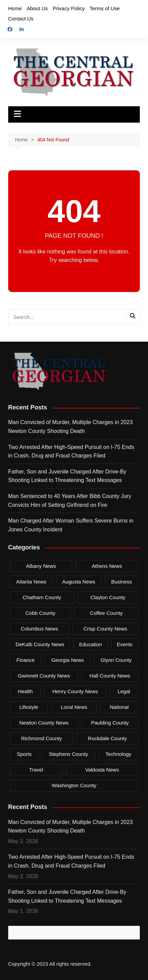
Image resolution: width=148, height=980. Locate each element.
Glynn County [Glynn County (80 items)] (116, 660)
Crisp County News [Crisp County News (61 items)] (105, 629)
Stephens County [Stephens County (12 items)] (69, 754)
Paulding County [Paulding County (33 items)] (110, 723)
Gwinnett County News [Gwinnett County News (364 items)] (44, 676)
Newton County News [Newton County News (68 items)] (44, 723)
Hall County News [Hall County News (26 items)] (110, 676)
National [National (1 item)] (119, 707)
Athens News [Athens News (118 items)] (107, 566)
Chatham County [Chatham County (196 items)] (42, 597)
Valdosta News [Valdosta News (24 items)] (102, 770)
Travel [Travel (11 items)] (36, 770)
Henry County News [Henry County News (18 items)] (75, 691)
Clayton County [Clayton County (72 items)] (108, 597)
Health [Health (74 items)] (25, 691)
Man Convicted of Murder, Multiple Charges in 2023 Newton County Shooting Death (71, 427)
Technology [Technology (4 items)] (118, 754)
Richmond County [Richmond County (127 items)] (42, 738)
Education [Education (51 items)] (90, 644)
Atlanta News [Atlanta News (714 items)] (31, 582)
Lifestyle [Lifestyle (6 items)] (29, 707)
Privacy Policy (69, 8)
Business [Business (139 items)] (122, 582)
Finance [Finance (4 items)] (25, 660)
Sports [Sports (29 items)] (24, 754)
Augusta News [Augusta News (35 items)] (79, 582)
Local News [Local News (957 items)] (74, 707)
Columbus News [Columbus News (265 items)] (39, 629)
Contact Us (21, 19)
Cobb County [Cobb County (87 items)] (40, 613)
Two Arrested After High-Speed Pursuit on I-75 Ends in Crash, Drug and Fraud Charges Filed (71, 452)
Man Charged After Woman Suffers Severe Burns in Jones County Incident (71, 525)
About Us (37, 8)
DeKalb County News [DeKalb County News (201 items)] (40, 644)
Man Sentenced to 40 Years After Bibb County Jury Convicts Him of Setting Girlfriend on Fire (70, 501)
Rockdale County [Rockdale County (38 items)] (107, 738)
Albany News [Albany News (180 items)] (41, 566)
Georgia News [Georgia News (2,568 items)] (68, 660)
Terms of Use (105, 8)
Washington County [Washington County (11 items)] (74, 785)
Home (15, 8)
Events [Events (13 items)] (125, 644)
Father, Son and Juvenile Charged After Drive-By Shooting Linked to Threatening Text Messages (67, 476)
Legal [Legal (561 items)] (124, 691)
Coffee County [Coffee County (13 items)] (106, 613)
